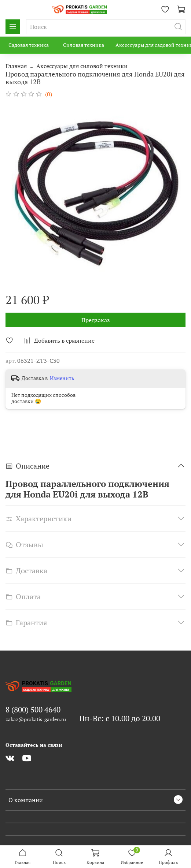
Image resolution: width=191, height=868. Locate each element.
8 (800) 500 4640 (33, 709)
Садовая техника (29, 45)
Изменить (62, 378)
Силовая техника (84, 45)
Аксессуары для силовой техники (82, 66)
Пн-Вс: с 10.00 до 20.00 (120, 718)
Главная (16, 66)
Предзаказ (96, 320)
